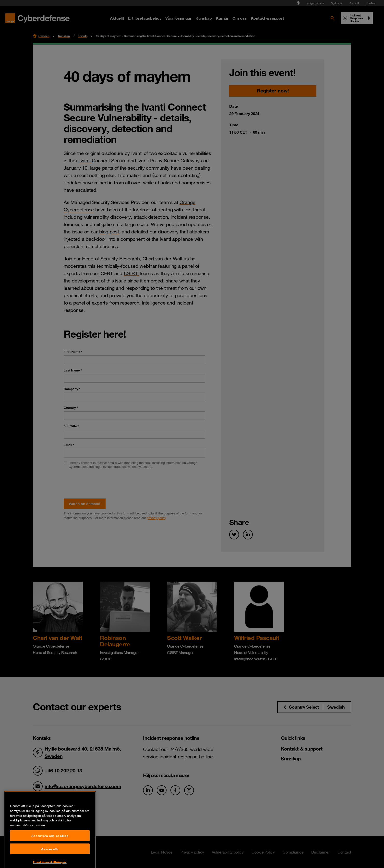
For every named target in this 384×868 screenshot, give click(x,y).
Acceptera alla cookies (50, 859)
